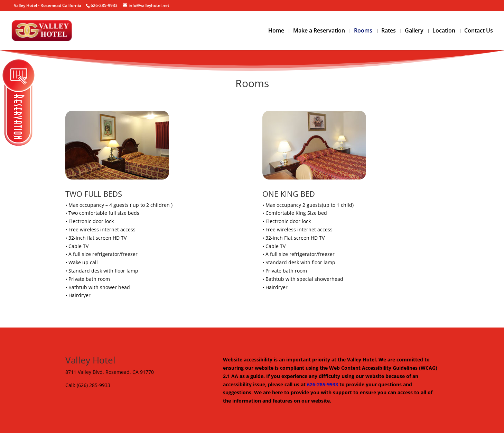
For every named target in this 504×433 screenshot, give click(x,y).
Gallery (414, 31)
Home (276, 31)
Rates (389, 31)
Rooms (363, 31)
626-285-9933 (323, 384)
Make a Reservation (319, 31)
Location (444, 31)
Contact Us (479, 31)
